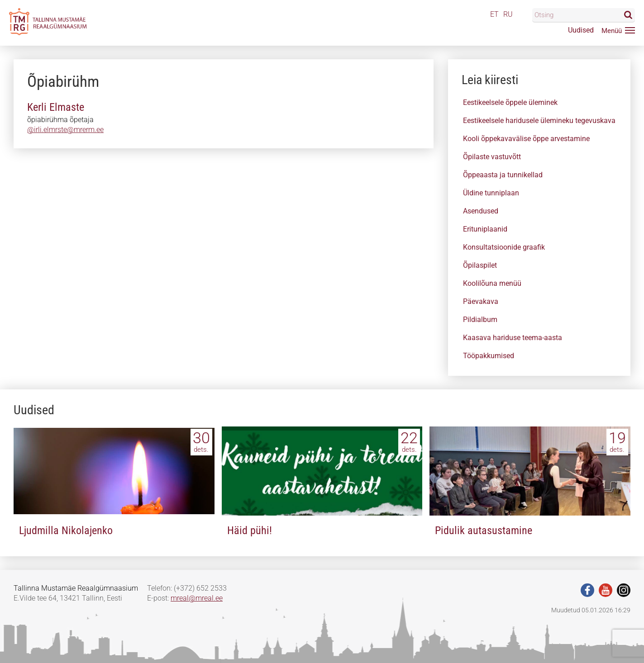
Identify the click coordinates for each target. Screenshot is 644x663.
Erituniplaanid (485, 229)
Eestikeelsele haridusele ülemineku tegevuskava (539, 121)
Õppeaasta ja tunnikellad (503, 175)
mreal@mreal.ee (197, 598)
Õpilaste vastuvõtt (492, 157)
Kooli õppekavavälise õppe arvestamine (526, 139)
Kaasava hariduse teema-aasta (513, 338)
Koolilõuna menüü (492, 283)
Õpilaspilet (480, 265)
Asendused (481, 211)
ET (494, 14)
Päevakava (481, 301)
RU (508, 14)
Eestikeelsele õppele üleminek (510, 102)
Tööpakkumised (489, 356)
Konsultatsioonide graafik (504, 247)
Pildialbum (480, 320)
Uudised (581, 30)
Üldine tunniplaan (491, 193)
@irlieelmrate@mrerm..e (66, 130)
